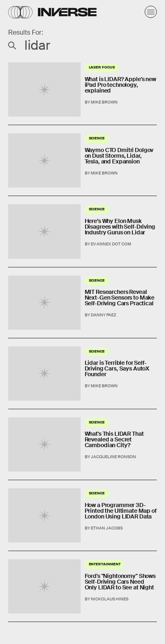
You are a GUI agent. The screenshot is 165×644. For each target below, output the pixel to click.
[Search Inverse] (82, 45)
